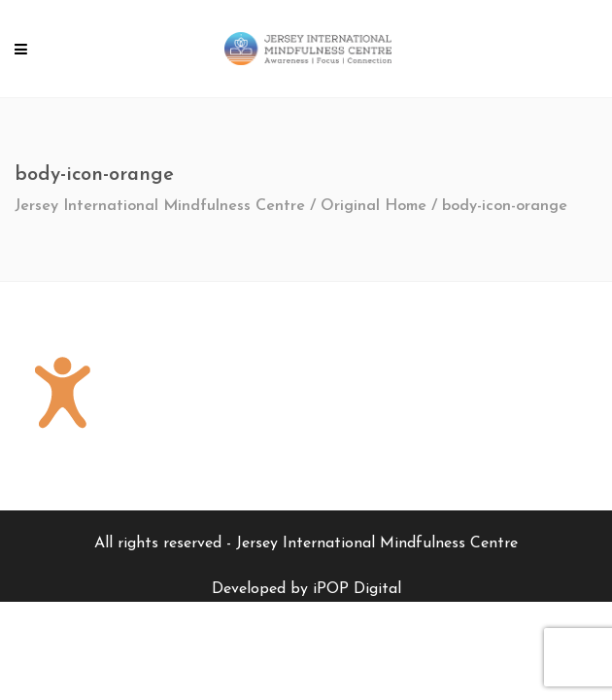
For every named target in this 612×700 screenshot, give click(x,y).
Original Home (374, 206)
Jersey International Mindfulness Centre (160, 206)
